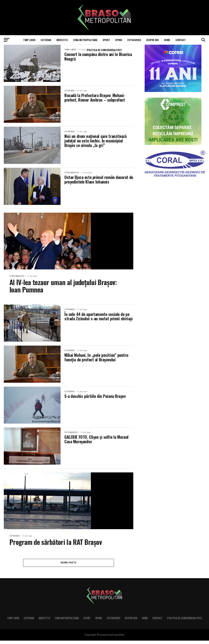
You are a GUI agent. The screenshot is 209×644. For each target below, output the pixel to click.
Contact (181, 40)
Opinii (119, 40)
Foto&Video (134, 40)
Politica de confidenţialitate (104, 50)
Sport (106, 40)
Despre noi (153, 40)
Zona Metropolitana (85, 40)
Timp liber (29, 40)
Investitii (62, 40)
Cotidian (46, 40)
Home (167, 40)
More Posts (69, 566)
